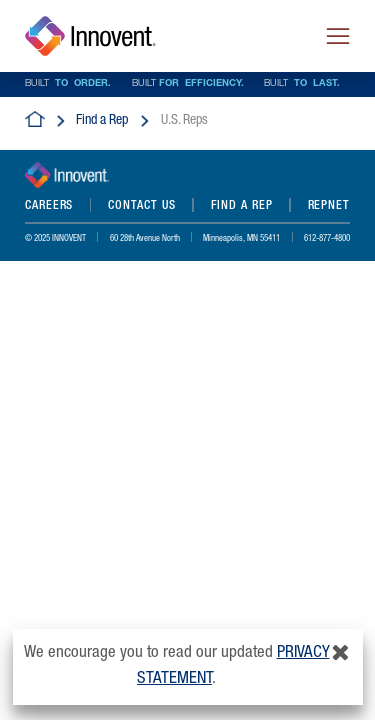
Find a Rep (102, 121)
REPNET (329, 206)
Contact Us (141, 206)
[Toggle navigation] (338, 36)
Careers (49, 206)
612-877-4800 (327, 239)
